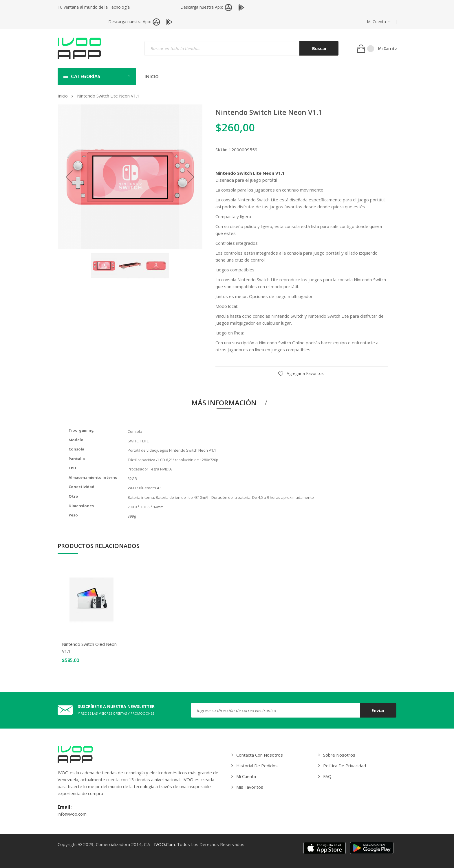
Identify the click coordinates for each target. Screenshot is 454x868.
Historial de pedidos (257, 766)
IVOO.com (164, 844)
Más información (224, 403)
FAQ (327, 776)
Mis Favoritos (250, 787)
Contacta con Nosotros (260, 755)
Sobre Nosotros (339, 755)
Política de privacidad (345, 766)
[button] (379, 22)
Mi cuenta (376, 22)
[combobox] (241, 48)
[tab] (227, 404)
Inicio (63, 96)
